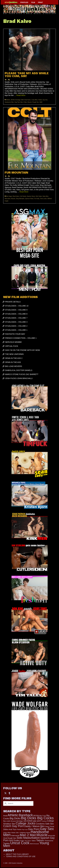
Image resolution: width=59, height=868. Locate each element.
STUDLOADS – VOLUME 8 (16, 314)
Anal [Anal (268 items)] (5, 816)
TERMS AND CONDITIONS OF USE (21, 856)
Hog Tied (17, 102)
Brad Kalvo (28, 100)
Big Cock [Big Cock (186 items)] (43, 816)
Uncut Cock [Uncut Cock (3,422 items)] (20, 843)
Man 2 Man (24, 102)
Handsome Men (9, 102)
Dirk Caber (39, 196)
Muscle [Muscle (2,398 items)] (42, 835)
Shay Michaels (20, 199)
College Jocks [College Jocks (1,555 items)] (25, 823)
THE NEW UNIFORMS (14, 354)
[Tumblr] (9, 793)
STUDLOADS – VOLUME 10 (17, 306)
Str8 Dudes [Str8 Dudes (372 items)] (14, 840)
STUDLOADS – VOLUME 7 (16, 318)
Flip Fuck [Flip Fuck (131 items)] (25, 830)
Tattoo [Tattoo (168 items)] (34, 841)
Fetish (40, 100)
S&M (41, 102)
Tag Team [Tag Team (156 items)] (28, 841)
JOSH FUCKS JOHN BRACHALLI (19, 378)
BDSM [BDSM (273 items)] (36, 816)
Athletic (8, 100)
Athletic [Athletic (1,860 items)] (13, 815)
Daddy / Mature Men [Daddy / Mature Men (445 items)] (34, 826)
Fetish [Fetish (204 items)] (19, 829)
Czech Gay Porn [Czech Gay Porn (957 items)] (13, 826)
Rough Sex (36, 102)
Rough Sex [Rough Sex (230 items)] (12, 838)
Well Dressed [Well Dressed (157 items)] (34, 844)
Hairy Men (46, 196)
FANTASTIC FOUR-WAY (15, 334)
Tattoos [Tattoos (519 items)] (40, 840)
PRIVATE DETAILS (13, 302)
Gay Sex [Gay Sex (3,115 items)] (47, 829)
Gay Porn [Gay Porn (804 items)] (34, 829)
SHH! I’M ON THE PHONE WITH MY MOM (23, 350)
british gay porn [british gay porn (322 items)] (34, 821)
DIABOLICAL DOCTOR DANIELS (19, 370)
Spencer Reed (29, 199)
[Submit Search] (5, 803)
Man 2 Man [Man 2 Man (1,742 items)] (28, 835)
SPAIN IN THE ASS (13, 362)
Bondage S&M (20, 100)
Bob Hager (9, 196)
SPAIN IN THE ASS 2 (14, 358)
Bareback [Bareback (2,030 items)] (26, 815)
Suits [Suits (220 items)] (22, 841)
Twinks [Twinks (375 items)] (7, 843)
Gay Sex (45, 100)
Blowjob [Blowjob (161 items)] (13, 821)
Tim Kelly (37, 199)
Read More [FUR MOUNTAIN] (24, 192)
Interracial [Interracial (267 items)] (15, 835)
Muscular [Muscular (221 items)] (52, 836)
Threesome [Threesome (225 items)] (49, 841)
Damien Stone (31, 196)
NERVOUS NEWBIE (13, 342)
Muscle (30, 102)
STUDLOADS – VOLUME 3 (16, 322)
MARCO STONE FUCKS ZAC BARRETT (22, 374)
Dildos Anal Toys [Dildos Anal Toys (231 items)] (10, 829)
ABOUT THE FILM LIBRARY (17, 854)
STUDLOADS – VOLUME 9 (16, 310)
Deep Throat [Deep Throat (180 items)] (50, 827)
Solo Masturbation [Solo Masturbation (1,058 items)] (28, 838)
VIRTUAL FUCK (12, 346)
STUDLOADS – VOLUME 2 (16, 326)
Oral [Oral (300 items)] (5, 838)
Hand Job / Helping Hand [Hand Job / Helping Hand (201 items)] (21, 833)
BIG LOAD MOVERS (14, 366)
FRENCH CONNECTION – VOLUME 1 (21, 338)
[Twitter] (5, 793)
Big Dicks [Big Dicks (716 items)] (15, 818)
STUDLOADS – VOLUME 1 (16, 330)
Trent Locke (43, 199)
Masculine (8, 199)
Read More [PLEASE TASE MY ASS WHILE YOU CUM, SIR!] (21, 95)
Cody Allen (34, 100)
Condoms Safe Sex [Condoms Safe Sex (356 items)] (45, 824)
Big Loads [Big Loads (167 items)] (7, 821)
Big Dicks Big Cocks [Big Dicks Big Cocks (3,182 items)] (37, 818)
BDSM (13, 100)
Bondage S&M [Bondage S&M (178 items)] (22, 821)
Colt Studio (23, 196)
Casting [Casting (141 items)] (44, 821)
